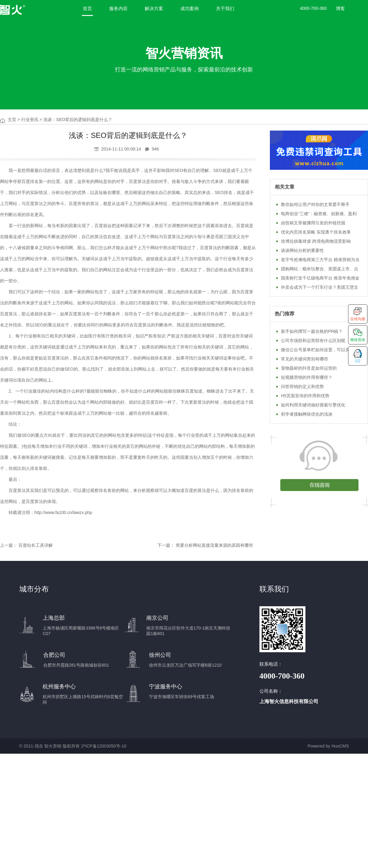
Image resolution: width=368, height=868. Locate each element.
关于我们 (225, 8)
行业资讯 (30, 120)
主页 (12, 120)
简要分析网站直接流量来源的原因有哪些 (214, 545)
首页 (87, 8)
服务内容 (118, 8)
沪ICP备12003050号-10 (104, 746)
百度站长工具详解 (36, 545)
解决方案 (154, 8)
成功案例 (190, 8)
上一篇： (9, 545)
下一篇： (166, 545)
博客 (340, 8)
